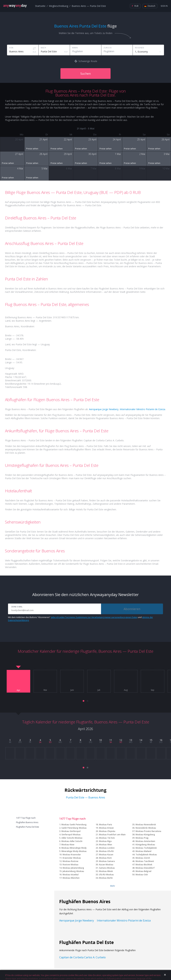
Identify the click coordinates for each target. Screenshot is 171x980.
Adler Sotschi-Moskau (72, 838)
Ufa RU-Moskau (106, 875)
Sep (153, 690)
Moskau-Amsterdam (145, 841)
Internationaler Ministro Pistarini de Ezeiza (142, 409)
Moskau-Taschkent (145, 861)
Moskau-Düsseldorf (145, 868)
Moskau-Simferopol (71, 831)
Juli (99, 690)
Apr (18, 690)
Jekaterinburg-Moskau (73, 871)
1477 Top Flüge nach (26, 818)
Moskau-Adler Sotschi (72, 841)
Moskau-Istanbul (71, 875)
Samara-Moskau (107, 868)
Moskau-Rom (105, 858)
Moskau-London (107, 848)
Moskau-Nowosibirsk (146, 825)
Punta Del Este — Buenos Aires (85, 797)
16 (161, 740)
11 (111, 740)
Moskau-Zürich (143, 858)
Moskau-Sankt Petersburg (74, 825)
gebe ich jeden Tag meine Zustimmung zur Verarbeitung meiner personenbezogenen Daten (94, 617)
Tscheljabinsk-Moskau (146, 855)
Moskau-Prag (142, 838)
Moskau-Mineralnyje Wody (74, 848)
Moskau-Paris (106, 825)
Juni (72, 690)
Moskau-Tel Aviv (107, 838)
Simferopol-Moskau (71, 835)
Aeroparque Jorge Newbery (104, 409)
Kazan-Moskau (106, 865)
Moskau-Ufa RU (106, 851)
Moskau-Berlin (106, 878)
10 (101, 740)
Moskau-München (71, 878)
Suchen (85, 74)
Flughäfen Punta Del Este (28, 827)
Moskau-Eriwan (106, 828)
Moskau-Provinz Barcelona (148, 831)
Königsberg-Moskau (145, 845)
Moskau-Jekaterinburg (73, 868)
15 (151, 740)
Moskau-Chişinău (107, 831)
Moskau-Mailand (143, 851)
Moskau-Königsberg (145, 835)
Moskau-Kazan (106, 855)
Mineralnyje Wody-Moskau (74, 851)
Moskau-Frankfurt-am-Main (112, 835)
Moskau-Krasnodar (72, 855)
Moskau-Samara (107, 861)
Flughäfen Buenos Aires (27, 822)
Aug (126, 690)
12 (121, 740)
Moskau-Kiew (68, 845)
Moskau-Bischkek (144, 865)
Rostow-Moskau (70, 865)
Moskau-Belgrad (143, 871)
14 (141, 740)
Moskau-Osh (142, 875)
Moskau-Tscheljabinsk (146, 848)
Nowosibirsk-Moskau (146, 828)
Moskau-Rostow (70, 861)
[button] (83, 701)
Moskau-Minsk (106, 871)
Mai (45, 690)
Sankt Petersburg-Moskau (74, 828)
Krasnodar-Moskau (72, 858)
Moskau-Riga (105, 841)
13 (131, 740)
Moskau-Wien (106, 845)
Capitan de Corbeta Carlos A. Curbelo (82, 957)
